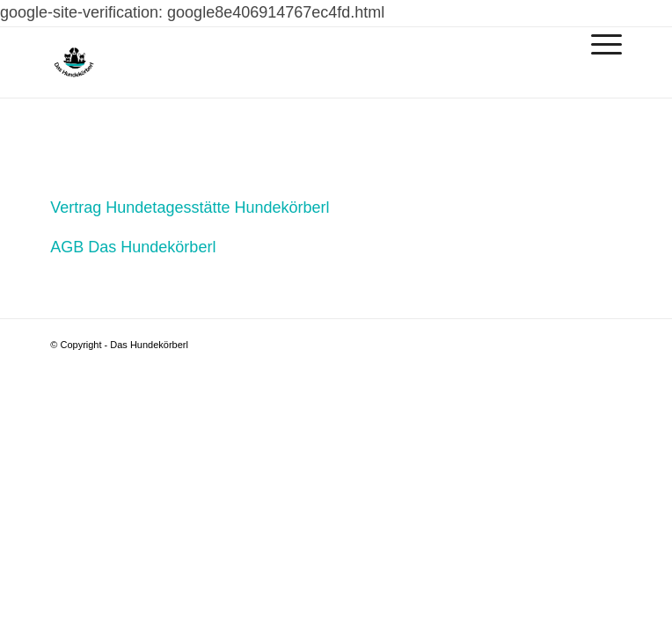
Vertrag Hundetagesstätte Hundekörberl (190, 207)
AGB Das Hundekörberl (133, 247)
